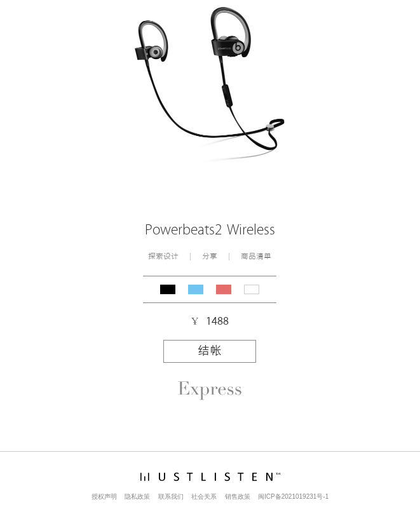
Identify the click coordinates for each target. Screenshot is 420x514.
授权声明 (104, 497)
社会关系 (204, 497)
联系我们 (171, 497)
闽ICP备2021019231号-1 (293, 497)
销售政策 (238, 497)
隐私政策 (137, 497)
